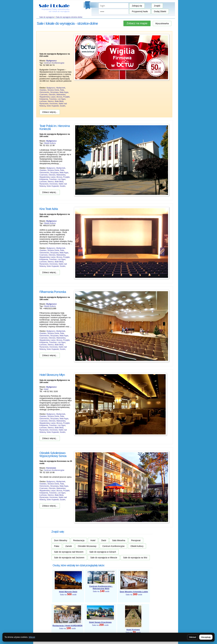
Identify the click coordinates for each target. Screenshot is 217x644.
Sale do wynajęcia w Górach (103, 552)
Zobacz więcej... (50, 112)
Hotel (46, 389)
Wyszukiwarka (162, 23)
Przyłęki (66, 97)
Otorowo (52, 95)
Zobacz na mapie (137, 23)
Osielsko (43, 90)
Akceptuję (206, 637)
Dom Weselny (61, 540)
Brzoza (59, 97)
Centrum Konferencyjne (54, 63)
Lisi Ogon (62, 99)
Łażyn (53, 97)
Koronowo (54, 104)
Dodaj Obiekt (160, 11)
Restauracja (79, 540)
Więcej (32, 637)
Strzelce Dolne (53, 90)
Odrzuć (193, 637)
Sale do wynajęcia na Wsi (135, 558)
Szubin (63, 106)
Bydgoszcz (51, 88)
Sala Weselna (119, 540)
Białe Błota (59, 101)
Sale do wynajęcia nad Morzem (69, 552)
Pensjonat (136, 540)
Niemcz (51, 101)
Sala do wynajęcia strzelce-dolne (69, 17)
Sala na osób (101, 589)
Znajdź (157, 6)
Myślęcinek (61, 88)
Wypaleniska (45, 97)
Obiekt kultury (50, 143)
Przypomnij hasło (140, 11)
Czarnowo (44, 95)
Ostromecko (44, 92)
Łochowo (43, 101)
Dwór (104, 540)
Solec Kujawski (53, 106)
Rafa (62, 90)
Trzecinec (53, 99)
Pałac (57, 546)
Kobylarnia (44, 99)
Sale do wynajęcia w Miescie (104, 558)
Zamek (69, 546)
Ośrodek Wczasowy (87, 546)
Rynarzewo (44, 104)
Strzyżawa (54, 92)
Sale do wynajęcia (47, 17)
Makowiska (61, 95)
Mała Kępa (64, 92)
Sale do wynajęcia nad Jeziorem (69, 558)
